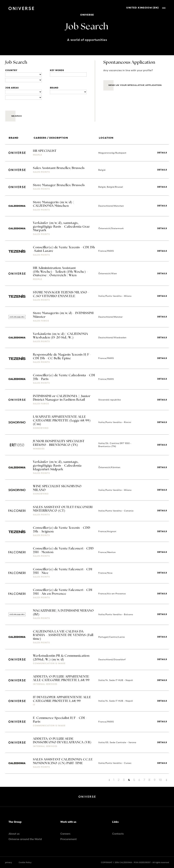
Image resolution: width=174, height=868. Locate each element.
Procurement (68, 839)
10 (160, 780)
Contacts (118, 834)
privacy (8, 862)
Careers (65, 834)
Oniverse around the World (25, 839)
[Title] (68, 74)
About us (14, 834)
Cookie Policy (25, 862)
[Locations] (24, 74)
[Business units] (24, 92)
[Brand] (68, 92)
